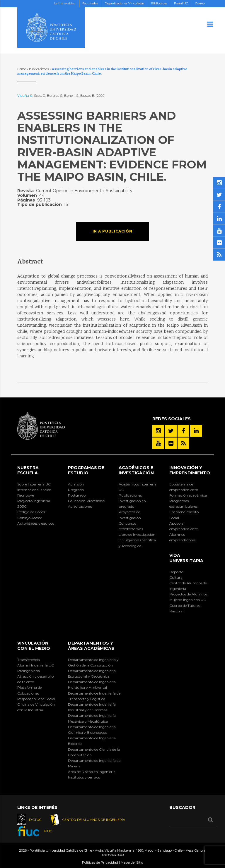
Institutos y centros (84, 777)
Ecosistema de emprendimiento (184, 487)
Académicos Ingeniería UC (138, 487)
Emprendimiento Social (184, 515)
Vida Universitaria (186, 558)
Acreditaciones (80, 506)
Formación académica (188, 495)
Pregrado (76, 490)
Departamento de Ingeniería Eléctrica (92, 741)
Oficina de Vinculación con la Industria (36, 707)
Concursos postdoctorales (131, 526)
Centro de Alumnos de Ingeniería (188, 586)
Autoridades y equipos (36, 523)
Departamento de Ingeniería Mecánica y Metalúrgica (92, 718)
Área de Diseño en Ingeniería (92, 772)
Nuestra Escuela (28, 470)
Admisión (76, 484)
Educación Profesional (87, 501)
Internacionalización (34, 490)
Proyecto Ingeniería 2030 (34, 504)
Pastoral (176, 611)
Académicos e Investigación (136, 470)
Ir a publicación (112, 231)
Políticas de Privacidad (100, 862)
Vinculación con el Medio (34, 646)
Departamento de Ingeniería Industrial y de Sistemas (92, 707)
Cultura (176, 577)
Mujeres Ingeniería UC (188, 600)
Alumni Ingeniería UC (36, 665)
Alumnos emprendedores (182, 537)
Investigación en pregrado (132, 504)
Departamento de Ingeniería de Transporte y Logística (94, 696)
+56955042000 (112, 855)
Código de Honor (31, 512)
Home (22, 69)
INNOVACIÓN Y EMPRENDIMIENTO (190, 470)
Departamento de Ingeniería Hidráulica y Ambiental (92, 685)
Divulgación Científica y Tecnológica (137, 543)
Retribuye (26, 495)
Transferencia (29, 660)
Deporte (176, 572)
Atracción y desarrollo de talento (35, 679)
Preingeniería (29, 671)
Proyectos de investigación (130, 515)
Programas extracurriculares (183, 504)
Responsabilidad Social (36, 699)
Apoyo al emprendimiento (184, 526)
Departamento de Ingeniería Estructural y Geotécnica (92, 674)
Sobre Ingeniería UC (34, 484)
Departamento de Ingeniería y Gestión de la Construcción (93, 662)
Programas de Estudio (86, 470)
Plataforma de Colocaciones (29, 690)
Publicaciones (39, 69)
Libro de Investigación (137, 534)
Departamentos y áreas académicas (91, 646)
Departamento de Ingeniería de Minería (94, 763)
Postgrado (77, 495)
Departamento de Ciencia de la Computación (94, 752)
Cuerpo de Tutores (185, 606)
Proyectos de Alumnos (188, 594)
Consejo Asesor (30, 518)
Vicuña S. (25, 96)
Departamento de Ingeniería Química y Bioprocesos (92, 730)
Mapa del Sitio (132, 862)
